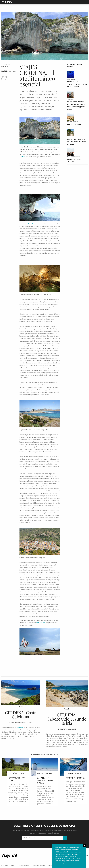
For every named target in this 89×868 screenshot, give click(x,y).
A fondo (67, 709)
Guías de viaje (71, 79)
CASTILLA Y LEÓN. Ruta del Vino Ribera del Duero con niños (77, 142)
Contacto (51, 865)
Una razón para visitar (9, 72)
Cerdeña (22, 157)
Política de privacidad (39, 865)
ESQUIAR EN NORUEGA (75, 778)
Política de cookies (24, 865)
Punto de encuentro (73, 122)
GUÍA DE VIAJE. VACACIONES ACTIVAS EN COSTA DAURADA (77, 84)
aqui (63, 863)
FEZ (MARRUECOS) (74, 124)
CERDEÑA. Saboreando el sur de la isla (67, 719)
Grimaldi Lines (41, 623)
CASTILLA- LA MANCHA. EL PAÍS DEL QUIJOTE (46, 780)
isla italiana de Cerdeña (28, 224)
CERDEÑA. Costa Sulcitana (21, 715)
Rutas (21, 707)
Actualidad (70, 99)
